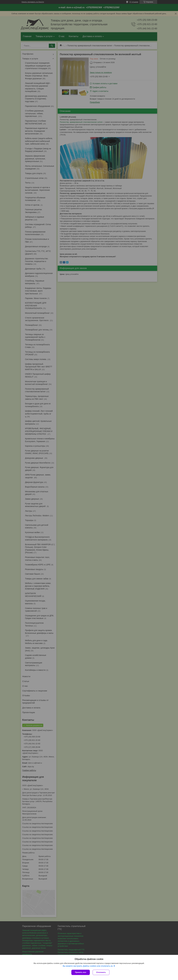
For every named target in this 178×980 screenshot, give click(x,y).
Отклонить (101, 972)
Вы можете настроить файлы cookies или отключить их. (88, 966)
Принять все (81, 972)
